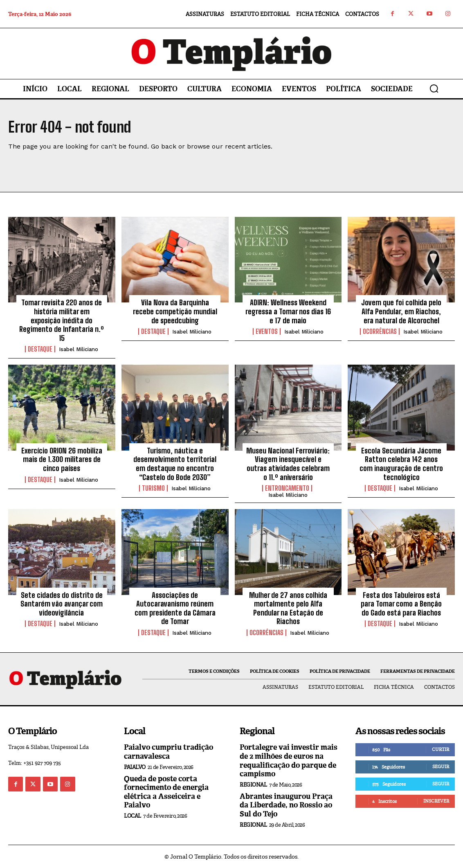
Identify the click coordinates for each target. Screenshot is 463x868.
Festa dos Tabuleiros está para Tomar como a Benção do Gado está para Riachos (401, 604)
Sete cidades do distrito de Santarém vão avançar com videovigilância (62, 604)
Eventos (267, 331)
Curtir (441, 749)
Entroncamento (287, 488)
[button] (434, 88)
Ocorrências (380, 331)
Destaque (40, 349)
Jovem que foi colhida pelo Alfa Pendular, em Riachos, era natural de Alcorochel (401, 311)
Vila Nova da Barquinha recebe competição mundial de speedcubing (175, 311)
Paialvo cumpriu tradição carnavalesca (169, 752)
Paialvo (135, 767)
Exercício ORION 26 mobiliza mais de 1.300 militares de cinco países (62, 459)
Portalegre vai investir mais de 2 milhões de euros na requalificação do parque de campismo (289, 761)
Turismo (153, 488)
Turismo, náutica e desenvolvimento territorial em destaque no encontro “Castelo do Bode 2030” (175, 464)
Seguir (441, 767)
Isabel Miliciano (79, 349)
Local (133, 816)
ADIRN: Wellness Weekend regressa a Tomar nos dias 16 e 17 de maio (288, 311)
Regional (253, 785)
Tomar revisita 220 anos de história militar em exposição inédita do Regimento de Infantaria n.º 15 (62, 320)
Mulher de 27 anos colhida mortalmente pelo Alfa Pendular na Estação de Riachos (288, 608)
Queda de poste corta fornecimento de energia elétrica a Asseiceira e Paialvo (166, 792)
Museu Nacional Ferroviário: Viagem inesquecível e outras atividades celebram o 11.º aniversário (288, 464)
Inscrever (436, 801)
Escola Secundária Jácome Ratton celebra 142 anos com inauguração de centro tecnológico (401, 464)
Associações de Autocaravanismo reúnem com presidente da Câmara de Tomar (175, 608)
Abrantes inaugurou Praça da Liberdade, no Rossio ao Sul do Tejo (286, 805)
